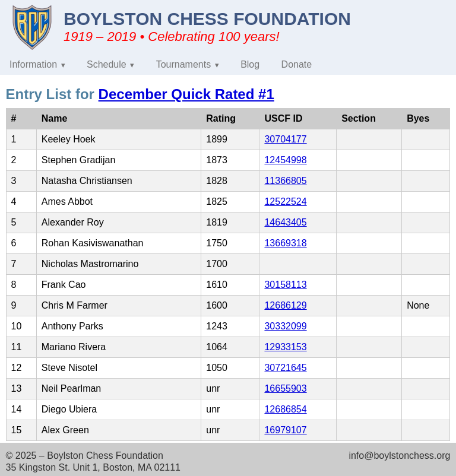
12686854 (285, 409)
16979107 (285, 430)
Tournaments (184, 64)
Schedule (107, 64)
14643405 (285, 222)
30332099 (285, 326)
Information (33, 64)
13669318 (285, 243)
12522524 (285, 201)
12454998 (285, 160)
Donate (297, 64)
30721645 (285, 368)
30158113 (285, 285)
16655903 (285, 388)
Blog (250, 64)
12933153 (285, 347)
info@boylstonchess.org (399, 456)
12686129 (285, 305)
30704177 (285, 139)
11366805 (285, 181)
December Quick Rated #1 (186, 94)
